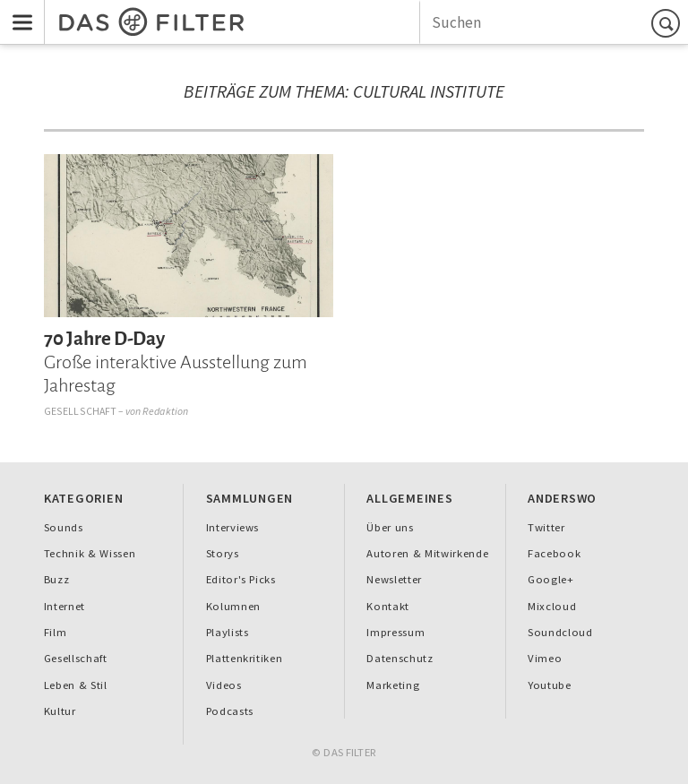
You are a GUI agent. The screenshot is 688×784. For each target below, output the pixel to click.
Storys (223, 553)
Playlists (228, 632)
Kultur (60, 711)
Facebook (554, 553)
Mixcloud (552, 606)
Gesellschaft (80, 411)
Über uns (390, 527)
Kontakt (388, 606)
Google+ (551, 579)
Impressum (396, 632)
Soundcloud (560, 632)
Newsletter (394, 579)
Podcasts (230, 711)
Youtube (550, 685)
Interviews (233, 527)
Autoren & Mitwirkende (427, 553)
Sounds (64, 527)
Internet (64, 606)
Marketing (393, 685)
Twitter (546, 527)
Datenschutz (400, 658)
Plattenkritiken (245, 658)
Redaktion (165, 411)
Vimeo (545, 658)
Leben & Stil (76, 685)
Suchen (668, 23)
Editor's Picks (241, 579)
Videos (224, 685)
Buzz (57, 579)
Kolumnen (233, 606)
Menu (17, 11)
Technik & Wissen (90, 553)
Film (56, 632)
